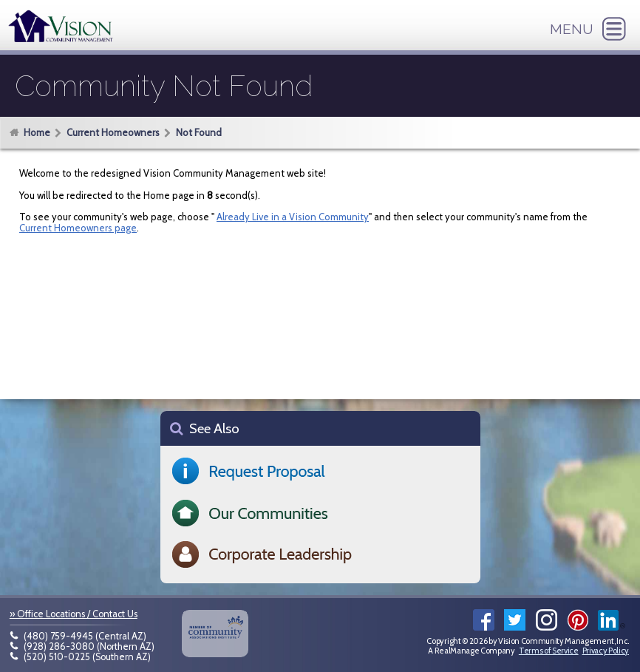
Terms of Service (549, 651)
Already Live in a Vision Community (293, 217)
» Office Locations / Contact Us (74, 614)
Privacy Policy (606, 651)
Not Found (199, 132)
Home (37, 132)
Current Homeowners (113, 132)
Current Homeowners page (78, 228)
